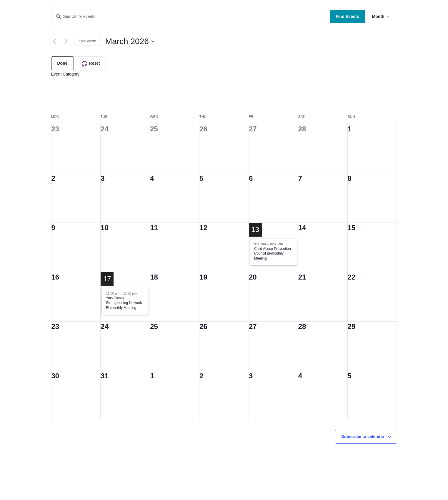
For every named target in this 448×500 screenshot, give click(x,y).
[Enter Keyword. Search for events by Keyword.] (191, 17)
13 (255, 229)
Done (63, 63)
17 (107, 279)
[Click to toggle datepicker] (130, 41)
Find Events (347, 16)
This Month (88, 41)
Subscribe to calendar (363, 437)
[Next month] (66, 41)
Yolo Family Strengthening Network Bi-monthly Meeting (124, 303)
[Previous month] (55, 41)
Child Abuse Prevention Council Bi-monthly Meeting (273, 254)
